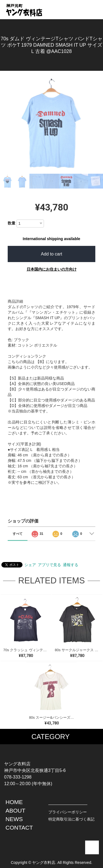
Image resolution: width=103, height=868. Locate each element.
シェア (30, 565)
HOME (14, 802)
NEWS (14, 819)
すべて (18, 534)
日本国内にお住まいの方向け (52, 269)
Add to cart (51, 254)
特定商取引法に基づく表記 (71, 819)
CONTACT (19, 828)
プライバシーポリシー (68, 812)
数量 (12, 223)
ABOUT (15, 811)
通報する (71, 565)
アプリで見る (49, 565)
